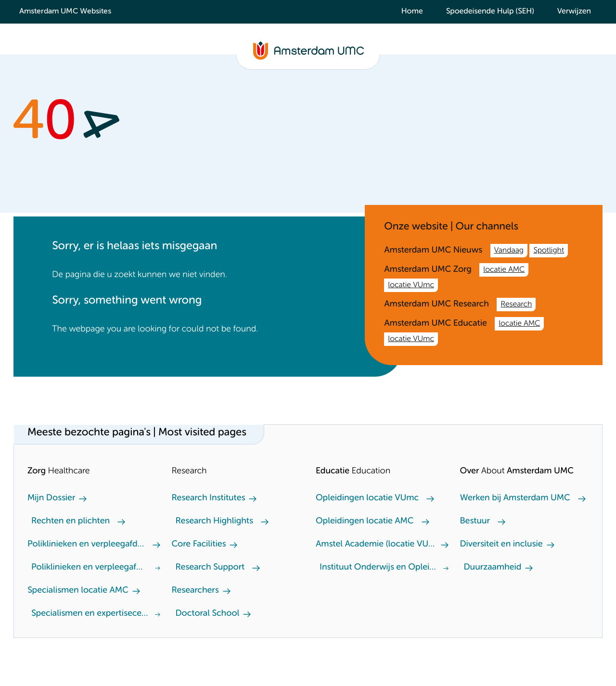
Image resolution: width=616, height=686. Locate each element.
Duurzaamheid (493, 568)
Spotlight (549, 251)
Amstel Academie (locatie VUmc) (376, 545)
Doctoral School (208, 614)
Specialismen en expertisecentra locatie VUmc (91, 614)
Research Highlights (214, 521)
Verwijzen (574, 12)
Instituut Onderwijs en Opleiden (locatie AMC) (379, 568)
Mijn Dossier (51, 498)
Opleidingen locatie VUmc (367, 498)
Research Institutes (209, 498)
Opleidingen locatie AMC (365, 521)
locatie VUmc (411, 285)
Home (412, 12)
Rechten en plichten (71, 521)
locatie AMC (504, 270)
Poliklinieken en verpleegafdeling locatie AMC (88, 545)
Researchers (195, 591)
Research (516, 305)
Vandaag (509, 251)
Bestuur (475, 521)
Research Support (210, 568)
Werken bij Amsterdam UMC (515, 498)
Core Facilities (199, 545)
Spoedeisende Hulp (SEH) (490, 12)
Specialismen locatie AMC (78, 591)
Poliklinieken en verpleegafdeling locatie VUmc (89, 568)
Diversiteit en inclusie (501, 545)
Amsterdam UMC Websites (65, 12)
